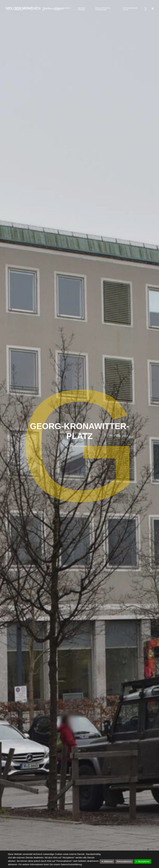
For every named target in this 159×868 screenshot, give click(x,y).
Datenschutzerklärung (71, 864)
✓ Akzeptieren (143, 861)
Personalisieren (124, 861)
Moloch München (23, 8)
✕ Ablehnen (107, 861)
